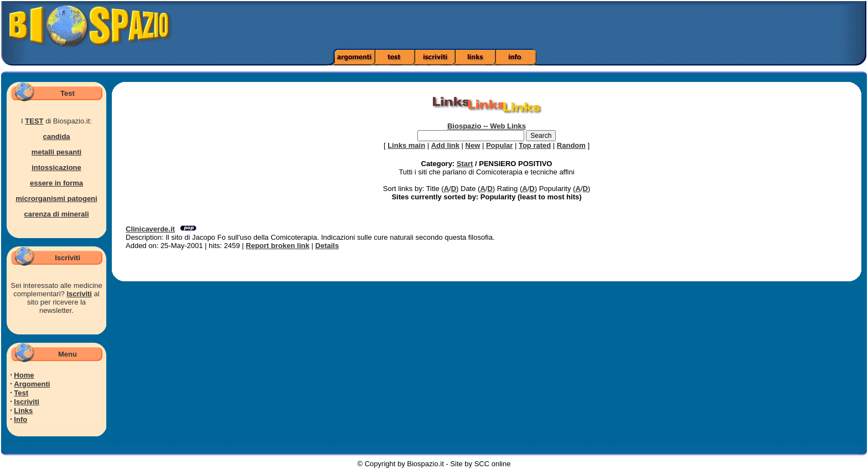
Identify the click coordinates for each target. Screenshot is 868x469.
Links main (406, 145)
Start (465, 164)
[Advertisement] (611, 25)
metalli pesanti (56, 152)
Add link (445, 145)
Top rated (535, 145)
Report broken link (278, 246)
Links (23, 411)
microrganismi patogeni (56, 199)
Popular (499, 145)
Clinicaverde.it (150, 229)
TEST (34, 121)
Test (21, 393)
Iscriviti (79, 294)
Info (20, 419)
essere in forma (56, 183)
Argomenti (32, 384)
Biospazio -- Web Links (487, 126)
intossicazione (56, 167)
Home (24, 375)
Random (571, 145)
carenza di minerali (56, 214)
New (473, 145)
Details (327, 246)
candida (56, 136)
